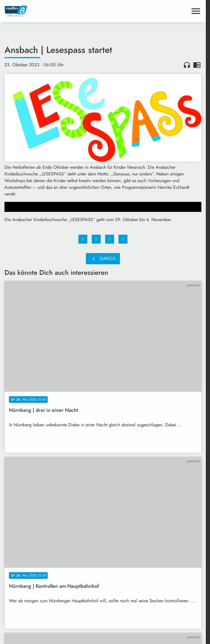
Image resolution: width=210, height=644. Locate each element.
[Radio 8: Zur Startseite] (54, 11)
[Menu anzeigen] (196, 11)
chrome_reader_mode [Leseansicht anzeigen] (197, 65)
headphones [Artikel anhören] (187, 65)
